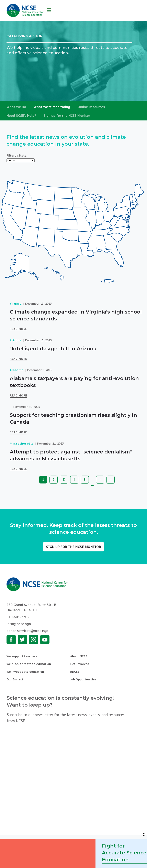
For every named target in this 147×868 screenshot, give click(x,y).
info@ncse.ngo (19, 624)
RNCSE (75, 672)
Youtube (45, 640)
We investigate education (25, 672)
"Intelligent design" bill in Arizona (53, 349)
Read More (18, 329)
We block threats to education (29, 664)
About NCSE (79, 656)
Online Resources (91, 107)
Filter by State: (17, 155)
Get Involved (80, 664)
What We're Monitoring (52, 107)
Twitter (22, 640)
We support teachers (22, 656)
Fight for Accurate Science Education (124, 853)
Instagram (34, 640)
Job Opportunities (83, 679)
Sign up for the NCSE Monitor (67, 116)
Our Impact (15, 679)
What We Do (16, 107)
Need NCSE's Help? (21, 116)
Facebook (11, 640)
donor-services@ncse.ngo (27, 631)
